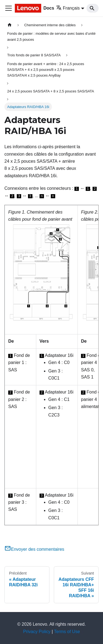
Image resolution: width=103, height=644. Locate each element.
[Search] (93, 8)
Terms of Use (67, 632)
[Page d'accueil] (10, 25)
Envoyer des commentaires (34, 549)
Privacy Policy (37, 632)
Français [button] (68, 8)
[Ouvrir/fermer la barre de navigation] (9, 8)
